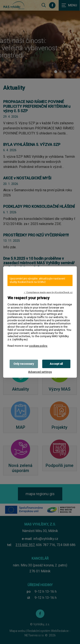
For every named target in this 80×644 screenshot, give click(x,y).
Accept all (56, 364)
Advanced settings (40, 372)
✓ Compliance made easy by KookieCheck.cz (48, 293)
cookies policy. (38, 346)
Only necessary (24, 364)
